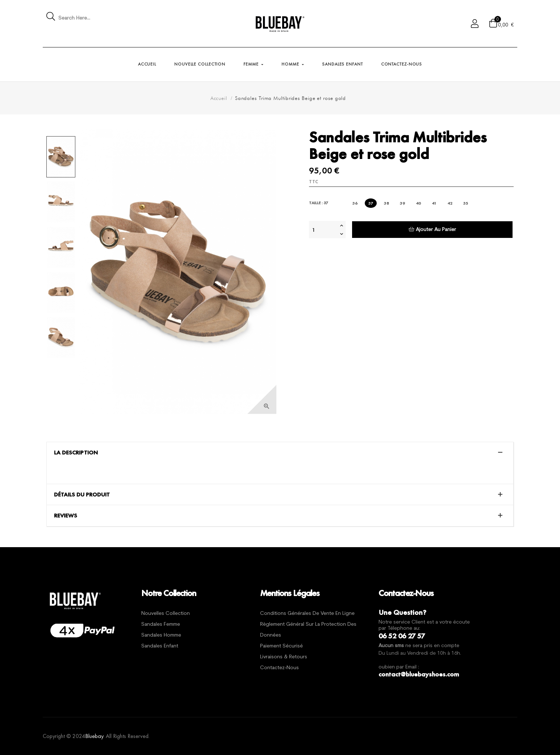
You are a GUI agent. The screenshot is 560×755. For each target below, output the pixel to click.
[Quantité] (323, 230)
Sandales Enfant (160, 646)
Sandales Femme (161, 624)
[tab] (280, 453)
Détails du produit (82, 495)
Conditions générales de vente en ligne (307, 614)
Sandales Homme (161, 635)
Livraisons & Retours (284, 657)
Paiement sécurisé (281, 646)
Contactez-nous (279, 668)
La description (76, 453)
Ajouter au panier (432, 229)
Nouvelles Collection (166, 614)
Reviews (66, 516)
